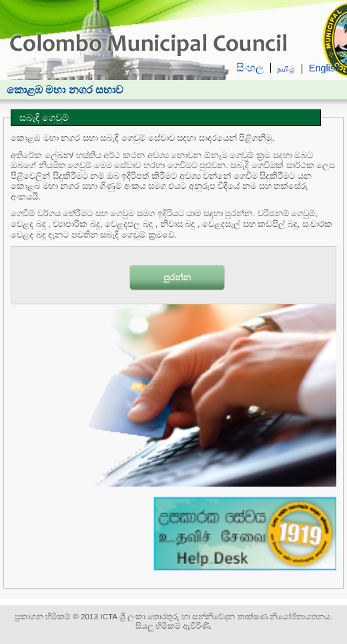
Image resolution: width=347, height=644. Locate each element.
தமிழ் (286, 69)
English (325, 68)
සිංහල (250, 68)
